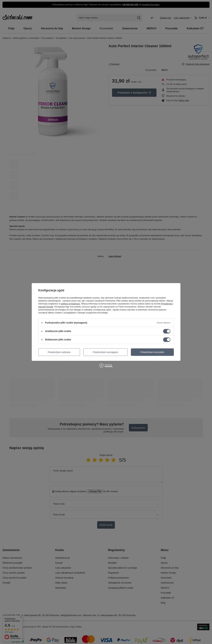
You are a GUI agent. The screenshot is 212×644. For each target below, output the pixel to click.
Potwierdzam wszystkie (152, 352)
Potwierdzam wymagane (106, 352)
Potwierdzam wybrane (59, 352)
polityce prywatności (70, 304)
